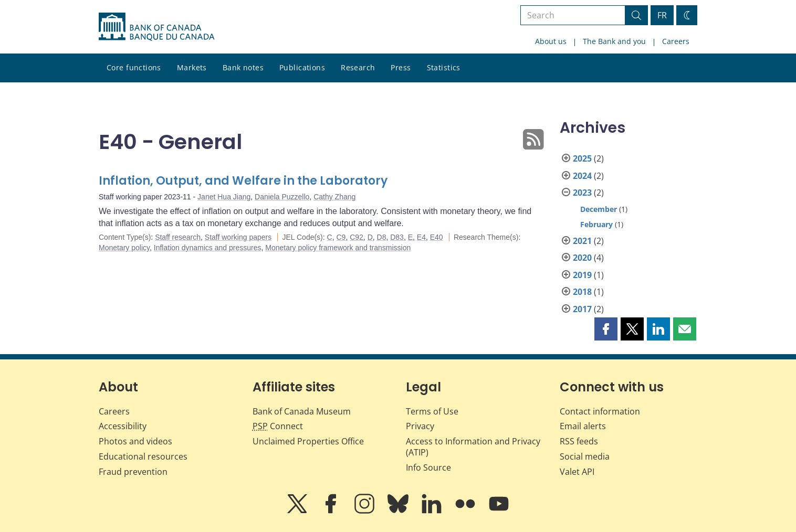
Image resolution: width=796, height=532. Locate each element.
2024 (582, 176)
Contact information (600, 411)
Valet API (577, 472)
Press (401, 67)
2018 (582, 292)
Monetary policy (124, 248)
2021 (582, 241)
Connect (278, 426)
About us (551, 41)
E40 (437, 237)
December (599, 209)
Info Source (428, 467)
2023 (582, 193)
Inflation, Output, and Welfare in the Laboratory (243, 181)
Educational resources (143, 456)
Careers (676, 41)
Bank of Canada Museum (302, 411)
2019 (582, 275)
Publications (302, 67)
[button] (606, 329)
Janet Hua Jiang (224, 197)
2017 (582, 309)
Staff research (178, 237)
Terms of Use (432, 411)
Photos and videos (135, 441)
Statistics (444, 67)
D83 (397, 237)
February (596, 224)
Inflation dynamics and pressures (208, 248)
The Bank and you (614, 41)
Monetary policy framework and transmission (338, 248)
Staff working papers (238, 237)
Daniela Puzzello (282, 197)
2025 (582, 158)
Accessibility (123, 426)
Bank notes (243, 67)
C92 (357, 237)
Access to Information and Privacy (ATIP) (473, 447)
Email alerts (583, 426)
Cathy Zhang (334, 197)
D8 (382, 237)
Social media (585, 456)
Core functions (134, 67)
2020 (582, 258)
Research (358, 67)
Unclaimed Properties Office (308, 441)
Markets (192, 67)
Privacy (420, 426)
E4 (421, 237)
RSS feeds (579, 441)
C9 (341, 237)
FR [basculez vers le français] (662, 15)
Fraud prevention (133, 472)
